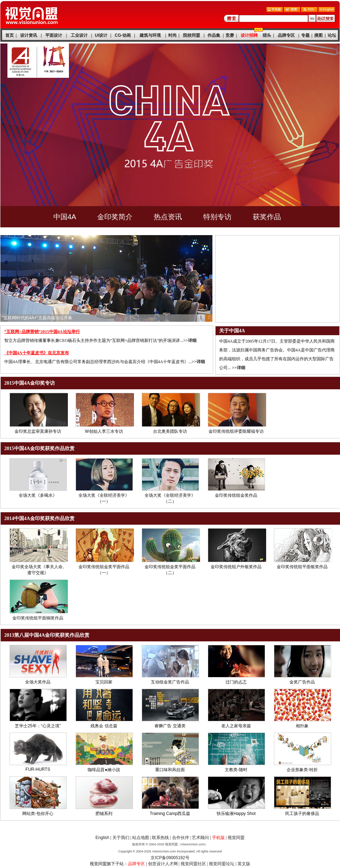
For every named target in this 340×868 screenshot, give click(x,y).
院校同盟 (192, 35)
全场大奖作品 (38, 682)
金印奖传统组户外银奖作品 (236, 567)
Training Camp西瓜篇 (170, 814)
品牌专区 (286, 35)
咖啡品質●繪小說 (104, 770)
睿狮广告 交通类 (170, 726)
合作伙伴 (181, 838)
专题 (305, 35)
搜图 (318, 35)
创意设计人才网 (163, 864)
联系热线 (160, 838)
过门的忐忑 (236, 682)
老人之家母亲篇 (236, 726)
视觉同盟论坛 (222, 864)
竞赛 (230, 35)
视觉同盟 (236, 838)
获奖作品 (267, 217)
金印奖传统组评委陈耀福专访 (236, 431)
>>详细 (190, 340)
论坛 (332, 35)
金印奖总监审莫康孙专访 (38, 431)
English (102, 838)
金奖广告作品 (302, 682)
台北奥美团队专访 (170, 431)
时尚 (172, 35)
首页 (10, 35)
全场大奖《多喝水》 (38, 495)
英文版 (244, 864)
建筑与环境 (150, 35)
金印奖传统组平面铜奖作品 (38, 618)
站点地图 (141, 838)
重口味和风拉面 (170, 770)
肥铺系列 (104, 814)
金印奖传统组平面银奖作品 (302, 567)
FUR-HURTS (38, 769)
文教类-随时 (236, 770)
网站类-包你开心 (38, 814)
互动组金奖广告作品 (170, 682)
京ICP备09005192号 (170, 858)
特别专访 (217, 217)
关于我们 (121, 838)
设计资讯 (29, 35)
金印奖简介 (115, 217)
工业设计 (79, 35)
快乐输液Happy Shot (236, 814)
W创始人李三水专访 (104, 431)
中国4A (65, 217)
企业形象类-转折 (302, 770)
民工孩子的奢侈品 (302, 814)
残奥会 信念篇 (104, 726)
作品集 (214, 35)
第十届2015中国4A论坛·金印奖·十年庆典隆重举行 (49, 318)
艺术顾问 (200, 838)
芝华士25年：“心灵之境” (38, 726)
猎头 (267, 35)
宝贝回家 (104, 682)
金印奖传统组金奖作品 (236, 495)
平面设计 (54, 35)
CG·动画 (123, 35)
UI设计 (101, 35)
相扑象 (302, 726)
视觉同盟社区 (193, 864)
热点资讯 (168, 217)
